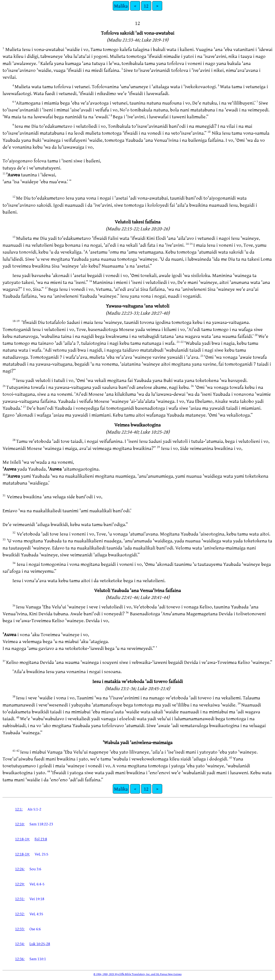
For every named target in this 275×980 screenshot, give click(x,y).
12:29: (20, 884)
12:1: (19, 809)
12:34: (20, 944)
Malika (121, 6)
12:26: (20, 869)
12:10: (20, 824)
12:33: (20, 929)
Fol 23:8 (41, 839)
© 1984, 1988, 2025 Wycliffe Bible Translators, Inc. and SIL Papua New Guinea (137, 974)
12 (146, 6)
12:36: (20, 959)
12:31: (20, 899)
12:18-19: (22, 839)
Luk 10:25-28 (40, 944)
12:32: (20, 914)
